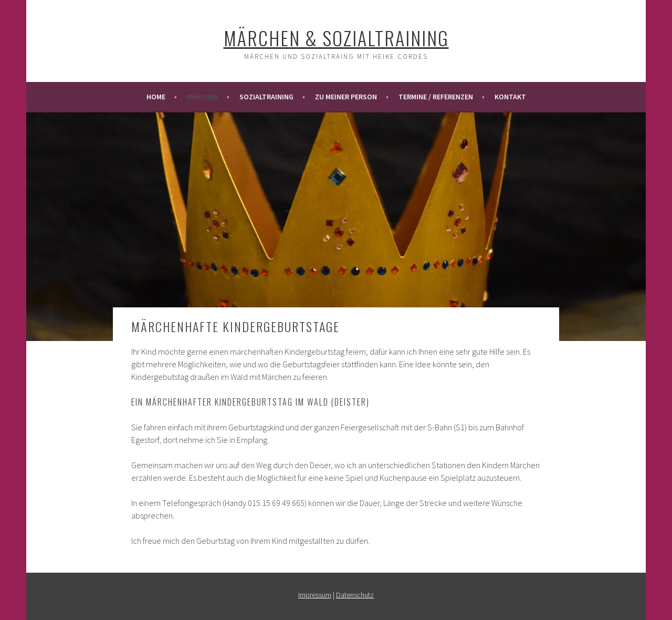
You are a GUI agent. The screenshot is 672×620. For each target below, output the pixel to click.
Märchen (202, 97)
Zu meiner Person (346, 97)
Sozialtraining (266, 97)
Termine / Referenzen (436, 97)
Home (156, 97)
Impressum (315, 595)
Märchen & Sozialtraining (336, 38)
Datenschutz (355, 595)
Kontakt (510, 97)
